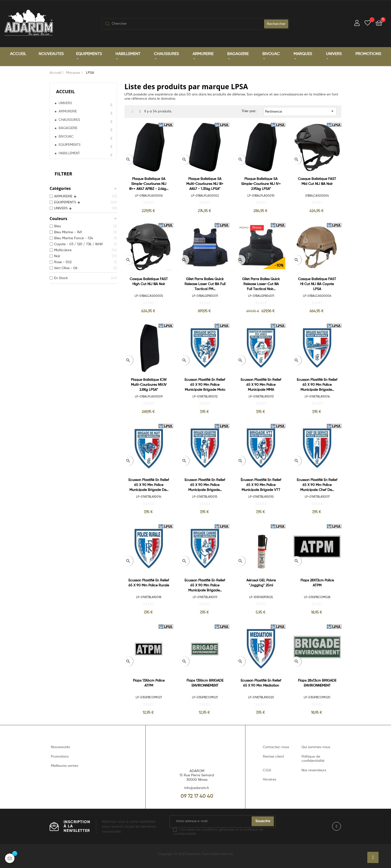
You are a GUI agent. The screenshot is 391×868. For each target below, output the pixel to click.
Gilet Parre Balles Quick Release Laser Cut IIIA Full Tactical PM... (205, 284)
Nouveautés (60, 747)
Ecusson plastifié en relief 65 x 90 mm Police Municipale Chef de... (317, 485)
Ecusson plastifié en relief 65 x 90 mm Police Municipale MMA (261, 385)
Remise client (273, 757)
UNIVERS (65, 103)
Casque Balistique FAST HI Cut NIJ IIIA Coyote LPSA (317, 284)
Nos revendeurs (314, 770)
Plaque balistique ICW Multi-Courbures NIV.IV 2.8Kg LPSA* (149, 385)
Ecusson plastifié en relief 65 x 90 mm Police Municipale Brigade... (317, 385)
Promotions (60, 757)
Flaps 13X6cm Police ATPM (149, 683)
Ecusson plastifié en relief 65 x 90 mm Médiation (261, 683)
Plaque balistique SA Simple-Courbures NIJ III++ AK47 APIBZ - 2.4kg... (149, 184)
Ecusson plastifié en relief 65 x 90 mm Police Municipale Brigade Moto (205, 385)
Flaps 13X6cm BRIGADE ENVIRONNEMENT (205, 683)
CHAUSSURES (69, 120)
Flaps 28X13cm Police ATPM (317, 583)
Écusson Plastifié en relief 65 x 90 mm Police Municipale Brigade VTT (261, 485)
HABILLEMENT (69, 153)
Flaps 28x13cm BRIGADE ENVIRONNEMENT (317, 683)
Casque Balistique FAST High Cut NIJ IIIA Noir (149, 282)
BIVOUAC (66, 137)
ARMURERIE (68, 111)
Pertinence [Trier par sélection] (300, 111)
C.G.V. (267, 770)
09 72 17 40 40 (197, 796)
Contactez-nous (276, 747)
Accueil (65, 91)
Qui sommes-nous (316, 747)
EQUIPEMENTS (70, 145)
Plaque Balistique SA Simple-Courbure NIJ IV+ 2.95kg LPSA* (261, 184)
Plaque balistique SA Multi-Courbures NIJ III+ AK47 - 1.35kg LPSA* (205, 184)
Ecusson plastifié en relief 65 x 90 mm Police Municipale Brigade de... (149, 485)
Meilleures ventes (64, 766)
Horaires (269, 780)
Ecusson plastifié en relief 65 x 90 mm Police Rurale (149, 583)
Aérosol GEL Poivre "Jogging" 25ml (261, 583)
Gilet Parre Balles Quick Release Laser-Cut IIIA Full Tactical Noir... (261, 284)
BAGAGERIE (68, 128)
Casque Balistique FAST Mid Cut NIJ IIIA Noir (317, 181)
